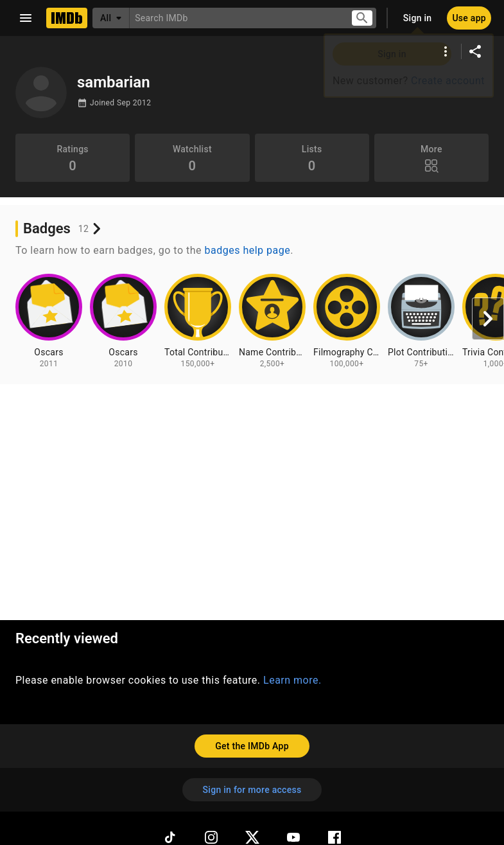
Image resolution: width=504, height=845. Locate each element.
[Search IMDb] (235, 18)
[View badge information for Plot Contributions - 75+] (421, 321)
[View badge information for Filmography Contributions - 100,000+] (347, 321)
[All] (111, 18)
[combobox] (235, 18)
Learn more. (292, 680)
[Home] (67, 18)
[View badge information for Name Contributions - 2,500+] (272, 321)
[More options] (446, 51)
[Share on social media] (475, 51)
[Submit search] (362, 18)
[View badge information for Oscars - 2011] (49, 321)
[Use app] (469, 18)
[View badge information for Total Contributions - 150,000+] (198, 321)
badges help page (248, 250)
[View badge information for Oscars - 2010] (123, 321)
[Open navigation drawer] (26, 18)
